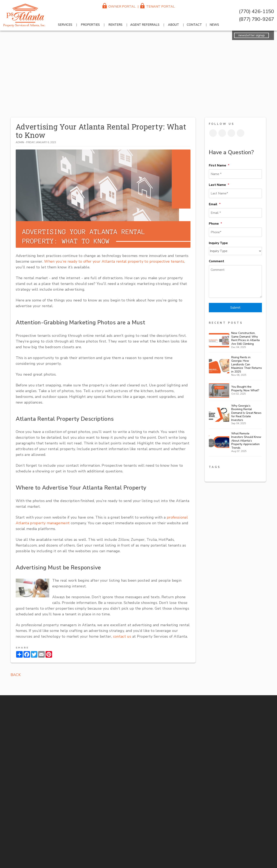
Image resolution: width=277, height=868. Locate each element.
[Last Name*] (235, 193)
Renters (115, 25)
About (174, 25)
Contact (194, 25)
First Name (217, 165)
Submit (235, 308)
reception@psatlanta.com (273, 299)
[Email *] (235, 213)
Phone (214, 224)
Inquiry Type (218, 243)
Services (65, 25)
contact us (122, 636)
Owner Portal (119, 7)
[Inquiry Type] (235, 251)
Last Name (217, 185)
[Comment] (235, 281)
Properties (90, 25)
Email (213, 204)
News (214, 25)
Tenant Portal (157, 7)
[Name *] (235, 174)
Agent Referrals (145, 25)
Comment (216, 261)
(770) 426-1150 (256, 11)
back (16, 675)
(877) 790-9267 (256, 19)
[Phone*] (235, 232)
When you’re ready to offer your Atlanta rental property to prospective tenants (114, 261)
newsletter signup (252, 35)
